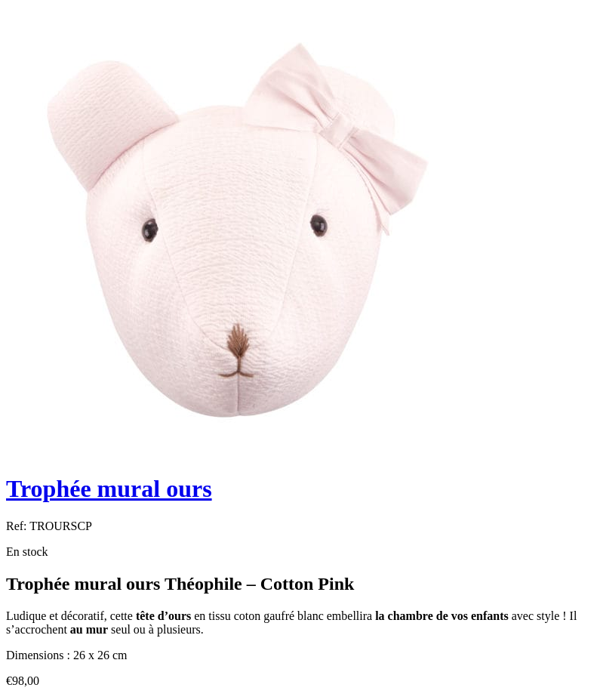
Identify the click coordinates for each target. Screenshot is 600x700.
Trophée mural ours (109, 489)
